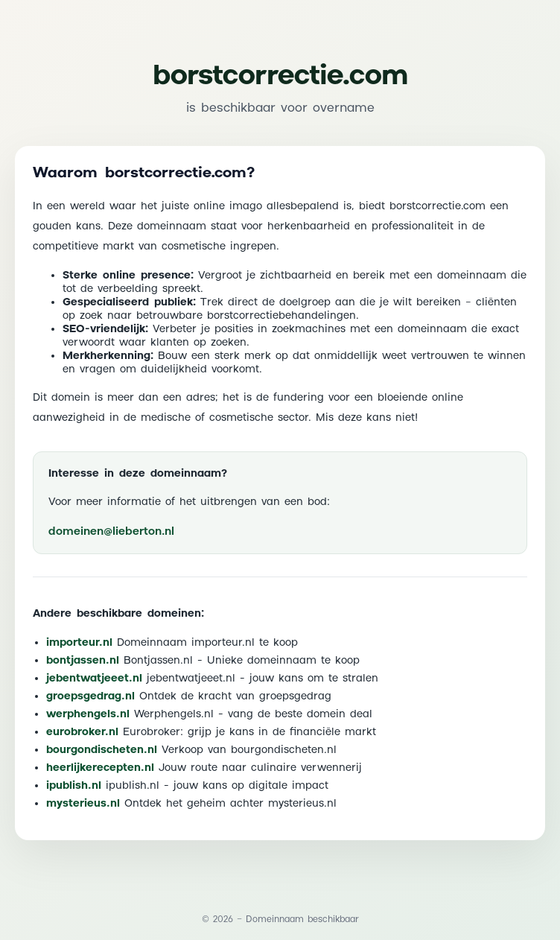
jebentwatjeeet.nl (94, 679)
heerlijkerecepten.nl (100, 768)
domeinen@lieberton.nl (111, 531)
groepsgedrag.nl (90, 696)
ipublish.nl (74, 786)
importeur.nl (79, 643)
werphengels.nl (88, 714)
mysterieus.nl (83, 804)
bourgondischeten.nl (102, 750)
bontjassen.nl (83, 661)
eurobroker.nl (82, 732)
